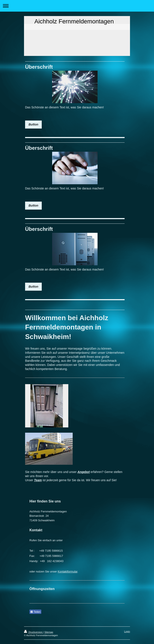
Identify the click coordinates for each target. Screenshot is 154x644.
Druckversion (34, 632)
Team (38, 480)
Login (127, 631)
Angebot (84, 472)
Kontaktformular (68, 571)
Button (33, 124)
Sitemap (49, 632)
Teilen (35, 612)
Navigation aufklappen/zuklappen (77, 6)
